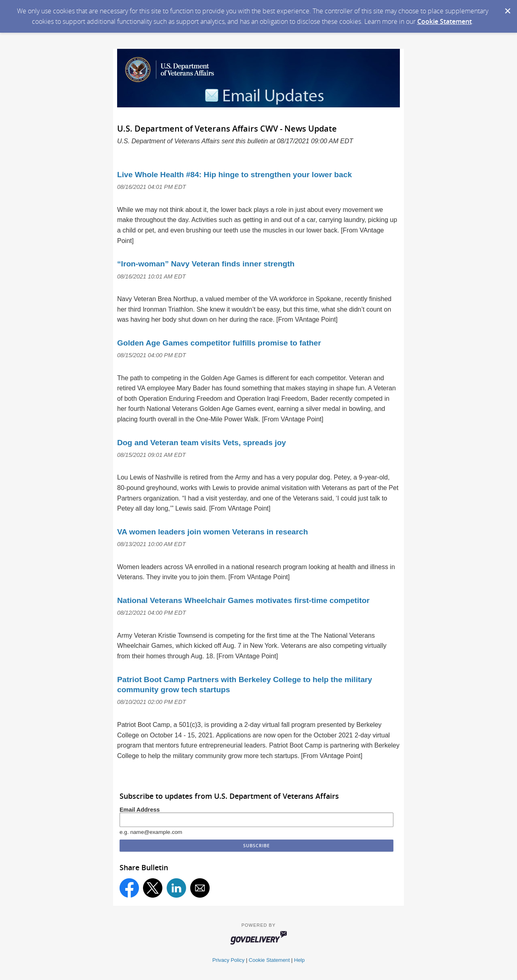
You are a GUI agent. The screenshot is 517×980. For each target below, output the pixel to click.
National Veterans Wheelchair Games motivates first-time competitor (243, 600)
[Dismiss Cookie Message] (507, 8)
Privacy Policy (229, 960)
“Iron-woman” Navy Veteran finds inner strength (206, 264)
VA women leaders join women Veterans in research (212, 532)
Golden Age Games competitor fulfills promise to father (219, 343)
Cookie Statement (444, 21)
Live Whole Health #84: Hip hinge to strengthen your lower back (234, 175)
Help (299, 960)
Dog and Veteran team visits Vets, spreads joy (202, 443)
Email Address (140, 810)
